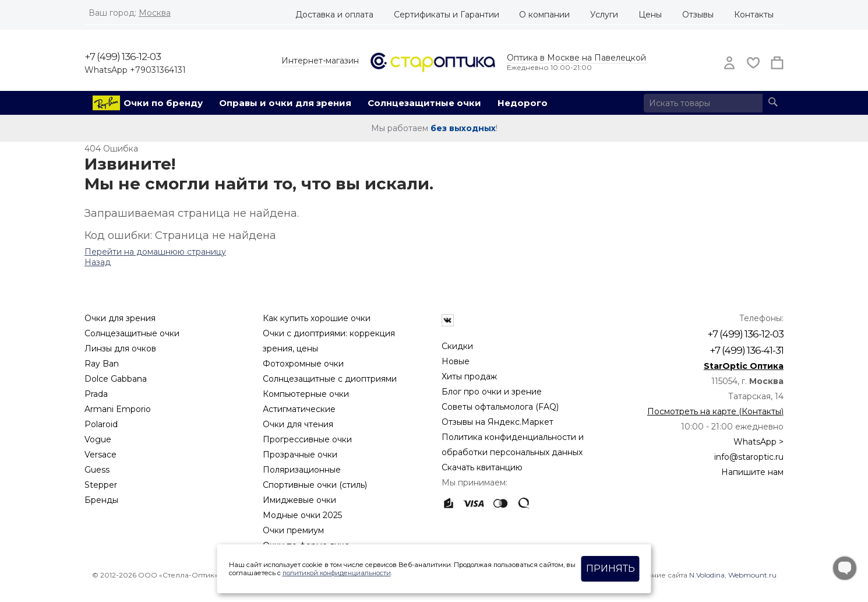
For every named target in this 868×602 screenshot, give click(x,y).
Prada (96, 394)
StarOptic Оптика (744, 366)
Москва (155, 13)
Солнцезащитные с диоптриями (330, 379)
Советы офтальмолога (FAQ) (500, 407)
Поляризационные (302, 470)
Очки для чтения (298, 424)
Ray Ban (102, 364)
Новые (456, 361)
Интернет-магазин (320, 61)
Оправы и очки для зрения (285, 103)
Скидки (457, 346)
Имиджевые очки (299, 500)
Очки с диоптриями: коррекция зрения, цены (329, 341)
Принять (611, 568)
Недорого (523, 103)
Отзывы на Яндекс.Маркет (497, 422)
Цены (650, 15)
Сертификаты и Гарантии (447, 15)
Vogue (98, 439)
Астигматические (299, 409)
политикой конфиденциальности (337, 573)
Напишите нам (752, 472)
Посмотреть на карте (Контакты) (715, 411)
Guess (97, 470)
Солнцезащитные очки (424, 103)
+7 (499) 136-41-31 (747, 350)
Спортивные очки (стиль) (315, 485)
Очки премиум (293, 530)
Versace (100, 455)
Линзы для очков (120, 348)
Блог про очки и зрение (492, 392)
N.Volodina (707, 575)
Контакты (754, 15)
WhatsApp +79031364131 (135, 70)
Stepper (101, 485)
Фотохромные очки (303, 364)
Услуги (604, 15)
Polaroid (101, 424)
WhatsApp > (758, 442)
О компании (544, 15)
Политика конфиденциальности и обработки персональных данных (513, 445)
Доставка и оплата (334, 15)
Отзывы (698, 15)
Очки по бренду (163, 103)
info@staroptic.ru (749, 457)
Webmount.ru (752, 575)
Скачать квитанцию (482, 467)
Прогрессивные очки (307, 439)
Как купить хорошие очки (317, 318)
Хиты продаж (469, 376)
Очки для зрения (120, 318)
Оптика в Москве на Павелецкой (576, 58)
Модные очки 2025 (302, 515)
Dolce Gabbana (116, 379)
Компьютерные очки (306, 394)
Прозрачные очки (300, 455)
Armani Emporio (118, 409)
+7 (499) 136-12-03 (123, 57)
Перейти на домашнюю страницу (155, 252)
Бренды (101, 500)
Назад (98, 262)
